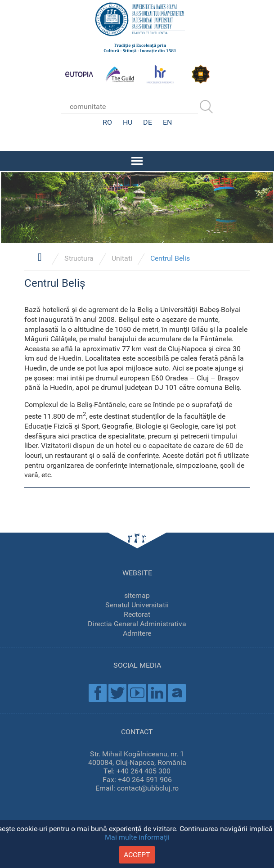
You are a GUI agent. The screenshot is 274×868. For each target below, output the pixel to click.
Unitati (122, 258)
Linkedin (157, 693)
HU (128, 122)
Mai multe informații (137, 837)
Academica (177, 693)
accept (137, 855)
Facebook (98, 693)
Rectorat (137, 614)
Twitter (117, 693)
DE (148, 122)
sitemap (137, 595)
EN (167, 122)
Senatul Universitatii (137, 605)
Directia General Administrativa (137, 624)
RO (107, 122)
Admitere (137, 633)
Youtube (137, 693)
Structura (79, 258)
